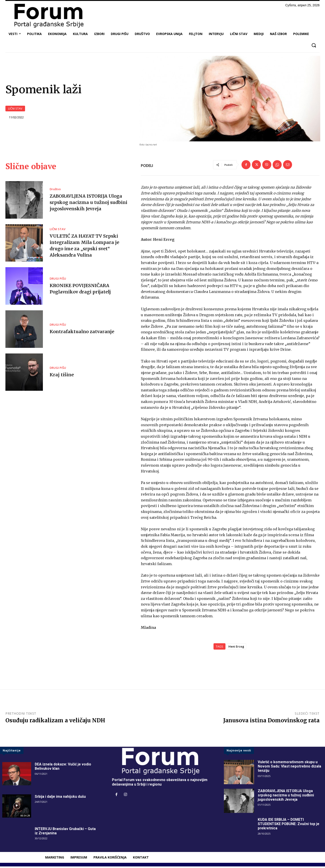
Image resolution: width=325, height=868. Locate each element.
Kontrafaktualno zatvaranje (81, 333)
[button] (314, 45)
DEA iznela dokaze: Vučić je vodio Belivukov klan (63, 768)
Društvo (55, 191)
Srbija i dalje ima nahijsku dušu (60, 798)
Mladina (148, 629)
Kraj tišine (62, 376)
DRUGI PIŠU (58, 280)
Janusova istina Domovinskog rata (271, 722)
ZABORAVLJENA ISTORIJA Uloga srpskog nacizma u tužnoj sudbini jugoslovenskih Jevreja (88, 204)
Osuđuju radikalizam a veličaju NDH (55, 722)
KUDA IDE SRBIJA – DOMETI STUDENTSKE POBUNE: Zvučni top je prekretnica (289, 825)
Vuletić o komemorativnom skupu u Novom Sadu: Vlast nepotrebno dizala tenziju (290, 768)
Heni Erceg (236, 648)
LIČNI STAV (15, 109)
